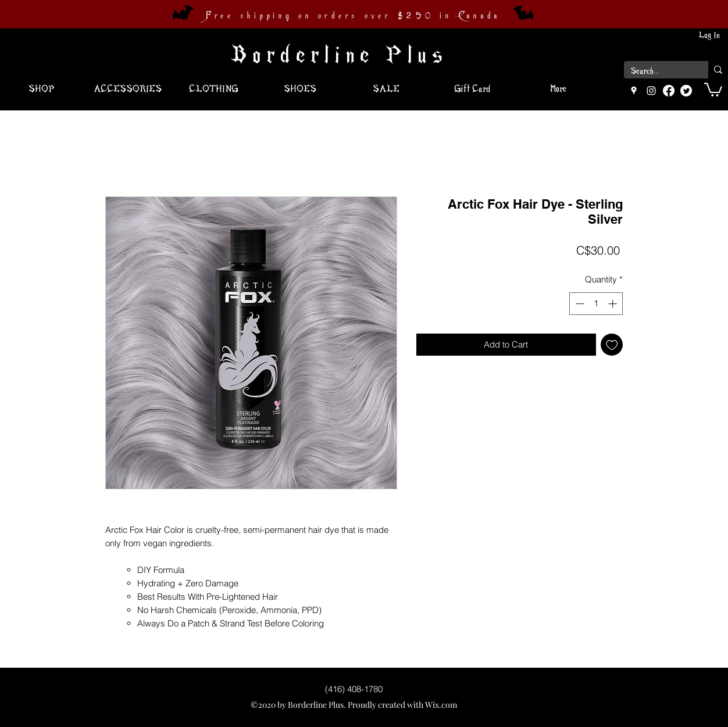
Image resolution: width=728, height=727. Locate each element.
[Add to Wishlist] (612, 345)
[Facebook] (669, 91)
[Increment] (614, 304)
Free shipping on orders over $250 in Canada (353, 16)
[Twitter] (686, 91)
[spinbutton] (596, 304)
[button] (713, 89)
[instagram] (651, 91)
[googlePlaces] (634, 91)
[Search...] (657, 71)
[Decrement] (579, 304)
